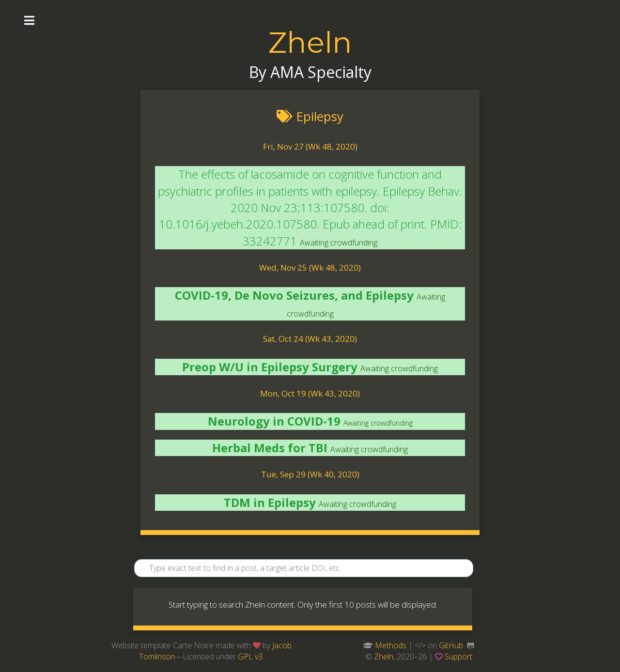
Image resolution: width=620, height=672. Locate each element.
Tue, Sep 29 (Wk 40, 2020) (310, 474)
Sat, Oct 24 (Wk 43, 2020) (310, 339)
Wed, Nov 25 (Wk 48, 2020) (310, 267)
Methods (391, 645)
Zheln (310, 42)
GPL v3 (250, 657)
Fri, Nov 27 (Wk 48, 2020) (310, 146)
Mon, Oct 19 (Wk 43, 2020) (310, 393)
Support (458, 657)
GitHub (451, 645)
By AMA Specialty (310, 72)
